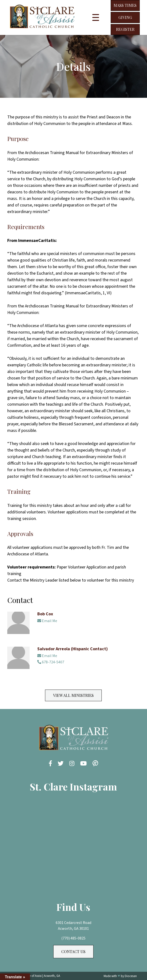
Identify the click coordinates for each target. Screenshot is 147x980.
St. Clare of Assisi (31, 976)
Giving (125, 17)
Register (125, 29)
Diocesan (131, 976)
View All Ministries (73, 695)
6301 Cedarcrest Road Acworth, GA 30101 (73, 926)
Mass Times (125, 5)
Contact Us (73, 951)
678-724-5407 (51, 662)
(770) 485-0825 (73, 938)
